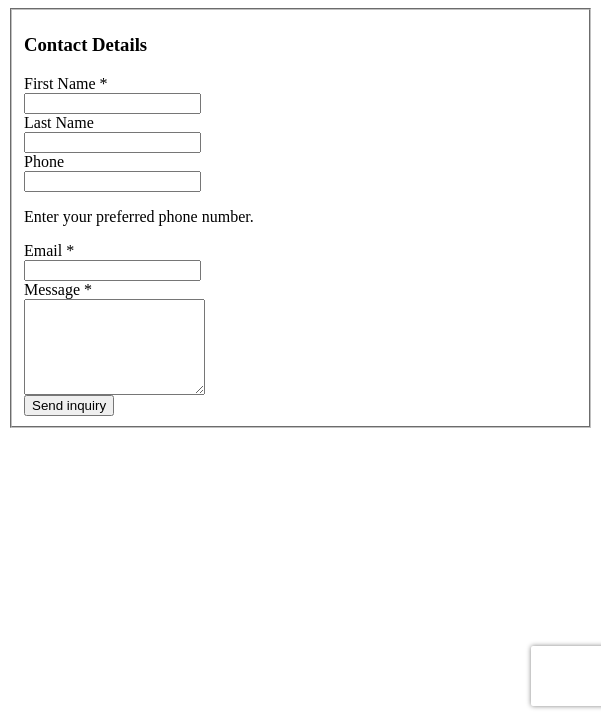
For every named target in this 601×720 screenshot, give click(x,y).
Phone (44, 161)
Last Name (59, 122)
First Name (66, 83)
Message (58, 289)
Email (49, 250)
